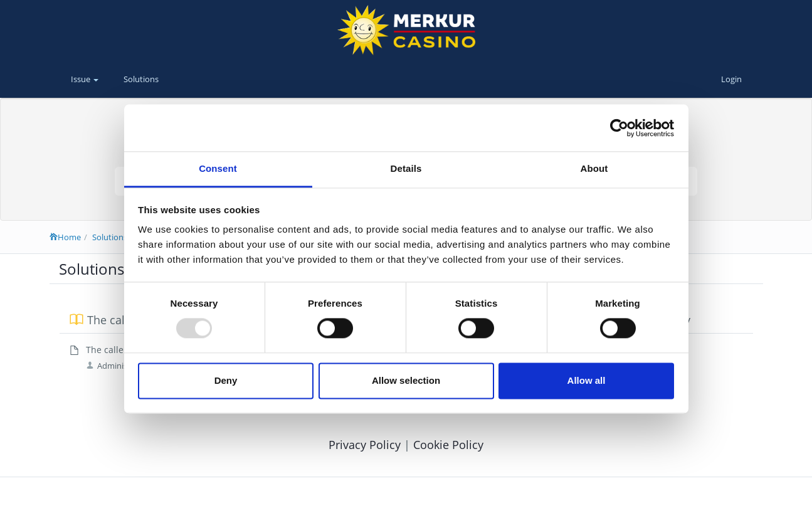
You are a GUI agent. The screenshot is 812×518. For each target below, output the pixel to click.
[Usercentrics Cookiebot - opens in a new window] (619, 128)
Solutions (141, 79)
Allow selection (406, 380)
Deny (226, 380)
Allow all (587, 380)
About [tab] (594, 168)
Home (65, 237)
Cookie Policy (448, 445)
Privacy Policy (366, 445)
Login (731, 79)
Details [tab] (406, 168)
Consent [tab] (218, 168)
